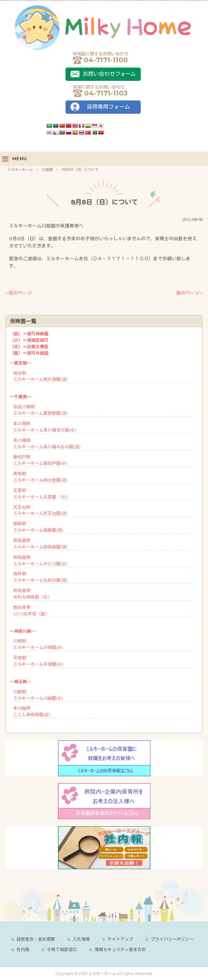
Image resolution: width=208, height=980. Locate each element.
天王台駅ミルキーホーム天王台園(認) (40, 510)
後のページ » (189, 293)
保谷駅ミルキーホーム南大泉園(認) (40, 376)
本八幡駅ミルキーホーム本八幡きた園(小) (45, 427)
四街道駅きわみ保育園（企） (33, 594)
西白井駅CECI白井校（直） (31, 610)
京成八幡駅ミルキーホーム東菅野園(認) (40, 410)
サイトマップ (120, 939)
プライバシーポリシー (172, 939)
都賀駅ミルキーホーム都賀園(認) (38, 527)
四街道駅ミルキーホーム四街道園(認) (40, 544)
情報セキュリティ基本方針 (120, 949)
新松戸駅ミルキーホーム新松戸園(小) (40, 460)
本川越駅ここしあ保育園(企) (32, 711)
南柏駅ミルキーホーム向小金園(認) (40, 477)
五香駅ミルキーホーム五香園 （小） (42, 494)
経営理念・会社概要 (36, 939)
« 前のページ (19, 293)
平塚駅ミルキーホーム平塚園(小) (38, 661)
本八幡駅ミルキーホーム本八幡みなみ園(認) (47, 444)
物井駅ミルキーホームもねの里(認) (40, 577)
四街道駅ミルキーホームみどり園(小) (40, 560)
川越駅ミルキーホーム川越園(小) (38, 695)
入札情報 (81, 939)
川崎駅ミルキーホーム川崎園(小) (38, 644)
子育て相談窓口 (62, 949)
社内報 (23, 949)
